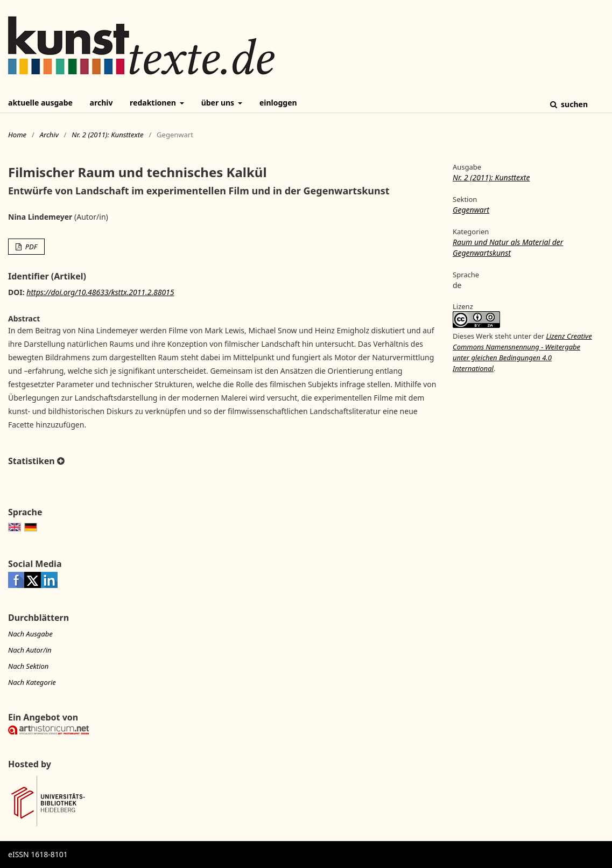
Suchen (573, 104)
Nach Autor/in (30, 650)
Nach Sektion (28, 666)
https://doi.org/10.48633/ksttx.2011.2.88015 (100, 292)
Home (17, 135)
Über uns (219, 103)
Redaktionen (154, 103)
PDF (30, 247)
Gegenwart (471, 210)
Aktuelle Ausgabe (40, 103)
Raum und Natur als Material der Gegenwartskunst (508, 247)
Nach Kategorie (32, 682)
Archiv (101, 103)
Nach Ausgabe (30, 634)
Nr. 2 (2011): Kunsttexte (107, 135)
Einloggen (278, 103)
